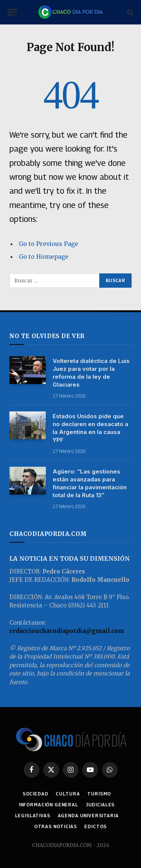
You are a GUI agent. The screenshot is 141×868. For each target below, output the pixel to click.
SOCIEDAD (36, 794)
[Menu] (12, 12)
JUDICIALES (100, 805)
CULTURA (68, 794)
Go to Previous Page (49, 244)
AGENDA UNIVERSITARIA (88, 816)
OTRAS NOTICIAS (56, 826)
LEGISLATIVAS (33, 816)
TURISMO (99, 794)
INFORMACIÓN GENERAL (49, 805)
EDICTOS (96, 826)
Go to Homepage (44, 256)
